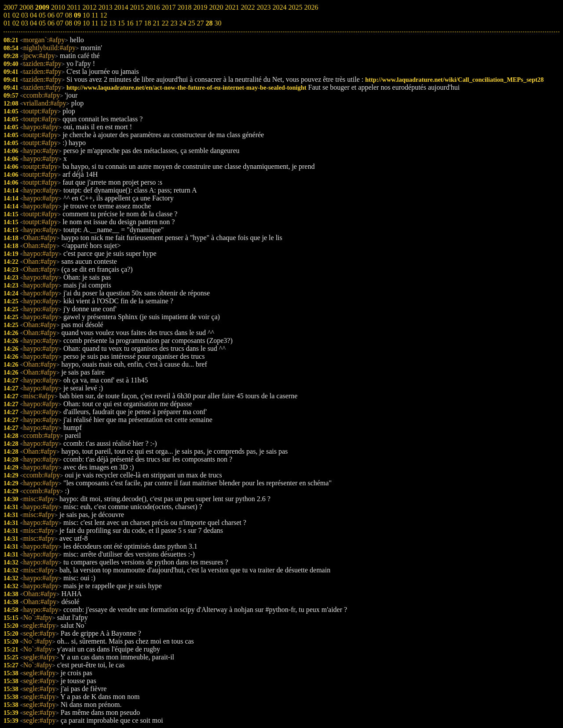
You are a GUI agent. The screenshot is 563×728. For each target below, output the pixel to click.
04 (33, 23)
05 (42, 23)
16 (130, 23)
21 (156, 23)
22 (165, 23)
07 (60, 23)
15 (121, 23)
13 (112, 23)
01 (7, 23)
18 (147, 23)
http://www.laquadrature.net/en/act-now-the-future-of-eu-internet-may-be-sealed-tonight (186, 87)
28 (209, 23)
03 (25, 23)
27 (200, 23)
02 (16, 23)
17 (139, 23)
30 (218, 23)
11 (95, 23)
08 (69, 23)
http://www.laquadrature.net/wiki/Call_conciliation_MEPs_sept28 (454, 80)
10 (86, 23)
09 (77, 23)
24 (183, 23)
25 (191, 23)
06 (51, 23)
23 (174, 23)
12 (103, 23)
